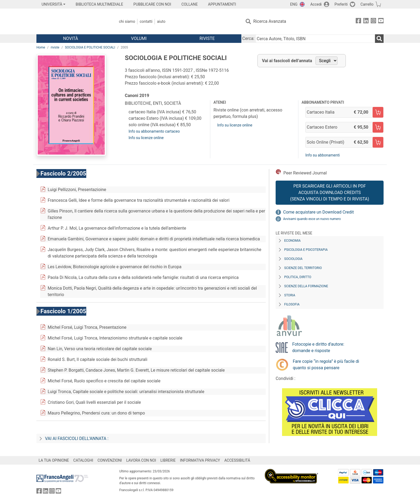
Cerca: (248, 38)
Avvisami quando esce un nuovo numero (312, 219)
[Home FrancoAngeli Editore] (72, 21)
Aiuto (161, 21)
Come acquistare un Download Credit (318, 212)
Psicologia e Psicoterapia (306, 250)
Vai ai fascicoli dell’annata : (77, 438)
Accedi (316, 4)
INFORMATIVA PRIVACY (200, 460)
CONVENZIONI (110, 460)
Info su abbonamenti (322, 155)
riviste (55, 47)
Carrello (367, 4)
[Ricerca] (379, 39)
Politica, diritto (298, 277)
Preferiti (341, 4)
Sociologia (293, 259)
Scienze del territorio (303, 268)
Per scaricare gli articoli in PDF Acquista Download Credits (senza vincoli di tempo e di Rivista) (330, 193)
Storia (290, 295)
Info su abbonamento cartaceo (154, 131)
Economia (292, 241)
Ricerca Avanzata (270, 21)
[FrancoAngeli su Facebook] (358, 22)
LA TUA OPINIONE (54, 460)
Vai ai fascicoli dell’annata (287, 61)
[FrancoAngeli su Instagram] (373, 22)
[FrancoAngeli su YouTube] (381, 22)
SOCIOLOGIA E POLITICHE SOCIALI (90, 47)
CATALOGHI (83, 460)
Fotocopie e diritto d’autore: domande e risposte (318, 347)
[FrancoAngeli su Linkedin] (366, 22)
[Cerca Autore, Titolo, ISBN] (315, 39)
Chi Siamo (127, 21)
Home (41, 47)
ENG (294, 4)
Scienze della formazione (306, 286)
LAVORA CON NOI (141, 460)
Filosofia (292, 304)
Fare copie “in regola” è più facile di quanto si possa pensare (326, 365)
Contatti (146, 21)
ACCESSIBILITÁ (237, 460)
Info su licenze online (146, 138)
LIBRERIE (168, 460)
